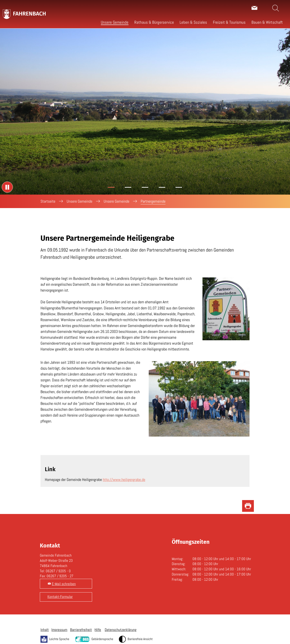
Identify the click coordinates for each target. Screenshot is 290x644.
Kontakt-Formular (60, 597)
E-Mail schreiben (64, 584)
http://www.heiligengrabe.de (124, 480)
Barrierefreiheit (81, 630)
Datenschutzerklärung (121, 630)
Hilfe (98, 630)
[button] (115, 22)
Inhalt (45, 630)
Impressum (59, 630)
